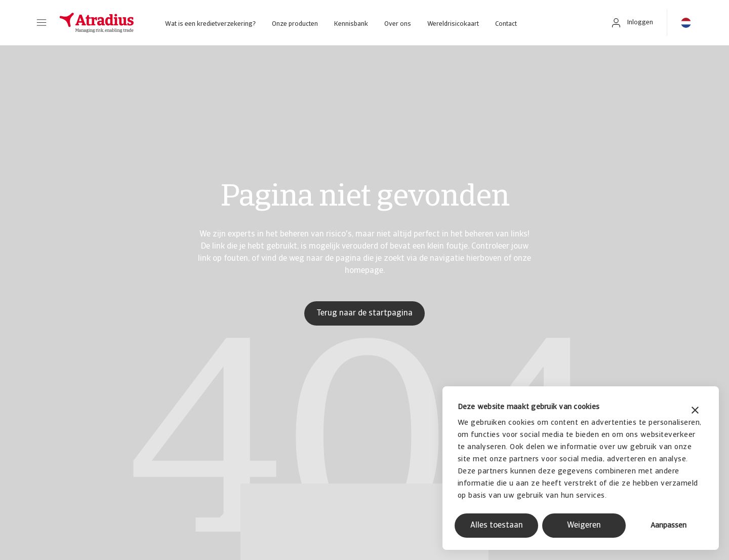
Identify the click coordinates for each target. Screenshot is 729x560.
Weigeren (584, 526)
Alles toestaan (497, 526)
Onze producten (295, 24)
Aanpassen (669, 526)
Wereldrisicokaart (453, 24)
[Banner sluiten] (695, 411)
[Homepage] (97, 23)
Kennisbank (351, 24)
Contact (506, 24)
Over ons (398, 24)
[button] (42, 23)
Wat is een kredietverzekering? (210, 24)
